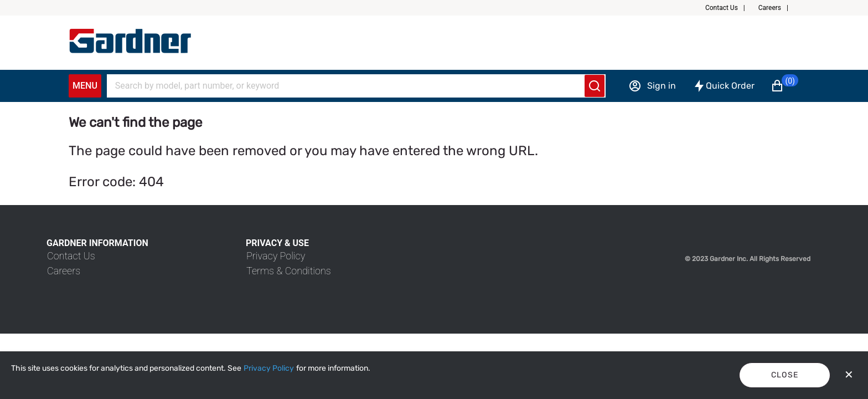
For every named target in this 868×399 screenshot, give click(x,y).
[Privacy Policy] (269, 369)
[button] (730, 8)
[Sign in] (652, 86)
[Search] (349, 86)
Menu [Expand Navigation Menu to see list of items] (85, 86)
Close (785, 375)
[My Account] (130, 41)
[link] (71, 256)
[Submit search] (595, 86)
